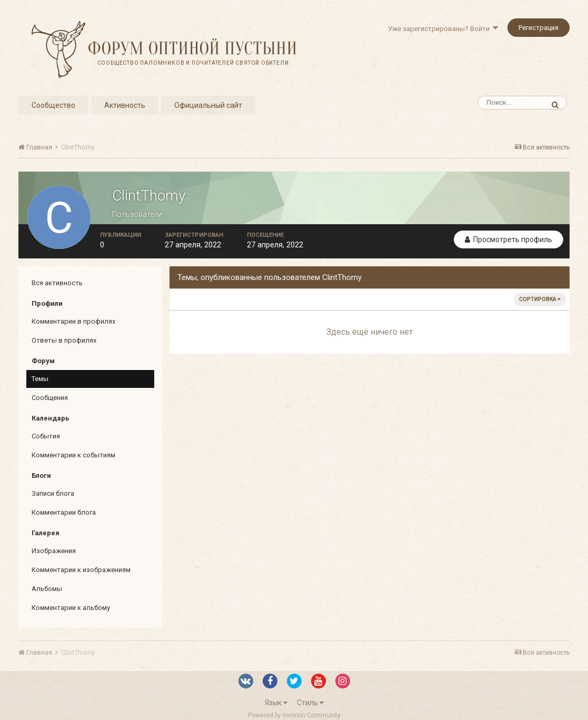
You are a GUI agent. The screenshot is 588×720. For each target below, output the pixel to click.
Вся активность (57, 283)
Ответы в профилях (64, 340)
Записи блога (53, 493)
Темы (40, 379)
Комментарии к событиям (73, 455)
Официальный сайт (208, 105)
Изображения (54, 551)
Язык (276, 703)
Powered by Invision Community (294, 715)
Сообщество (53, 105)
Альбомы (47, 589)
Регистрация (539, 28)
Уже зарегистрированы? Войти (443, 29)
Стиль (310, 703)
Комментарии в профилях (73, 321)
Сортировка (540, 299)
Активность (125, 105)
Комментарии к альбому (71, 608)
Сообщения (50, 398)
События (46, 436)
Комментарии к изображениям (81, 570)
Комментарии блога (64, 512)
